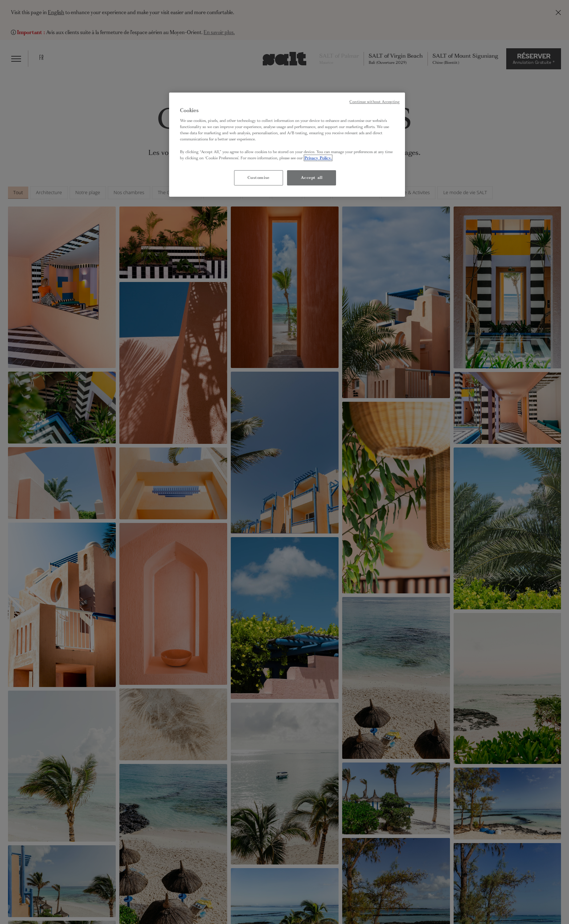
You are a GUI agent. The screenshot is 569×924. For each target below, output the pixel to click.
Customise (259, 177)
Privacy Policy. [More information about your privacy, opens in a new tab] (318, 158)
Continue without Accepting (374, 102)
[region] (287, 145)
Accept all (312, 177)
